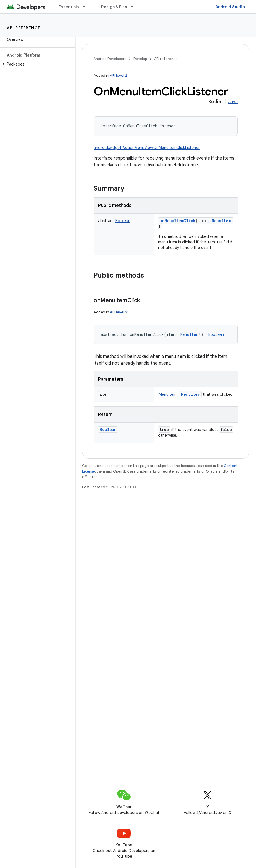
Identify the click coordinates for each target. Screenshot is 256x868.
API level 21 (119, 75)
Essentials (69, 7)
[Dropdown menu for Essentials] (87, 7)
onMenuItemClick (177, 221)
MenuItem (191, 394)
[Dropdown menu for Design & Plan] (135, 7)
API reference (24, 28)
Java (233, 102)
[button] (37, 64)
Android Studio (230, 7)
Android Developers (110, 59)
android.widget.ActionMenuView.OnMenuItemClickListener (147, 148)
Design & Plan (114, 7)
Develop (140, 59)
